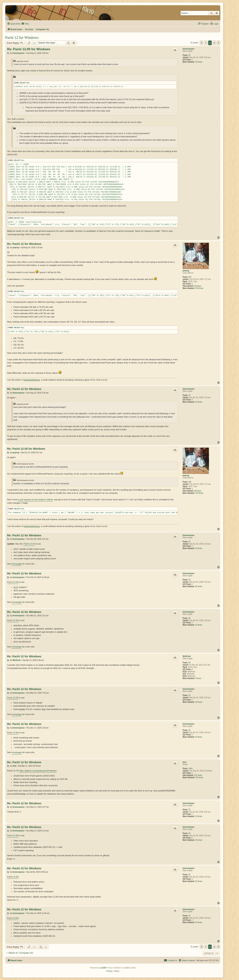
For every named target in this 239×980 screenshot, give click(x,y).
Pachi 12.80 (13, 835)
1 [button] (206, 43)
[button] (201, 43)
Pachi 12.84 (13, 918)
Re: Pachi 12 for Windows (24, 244)
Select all (25, 83)
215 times (199, 777)
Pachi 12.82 (13, 877)
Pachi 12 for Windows (22, 38)
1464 (190, 769)
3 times (198, 678)
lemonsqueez (188, 49)
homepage (17, 564)
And (184, 762)
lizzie (16, 587)
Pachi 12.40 (13, 620)
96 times (198, 286)
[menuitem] (25, 24)
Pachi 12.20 (29, 544)
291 (190, 277)
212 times (198, 775)
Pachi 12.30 (13, 582)
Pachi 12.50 (13, 698)
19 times (199, 62)
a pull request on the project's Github (35, 500)
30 (189, 663)
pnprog (186, 271)
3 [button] (214, 43)
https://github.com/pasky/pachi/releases (38, 771)
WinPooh (187, 656)
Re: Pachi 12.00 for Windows (29, 49)
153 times (199, 288)
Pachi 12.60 (13, 733)
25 (189, 55)
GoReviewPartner (32, 380)
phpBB (103, 968)
